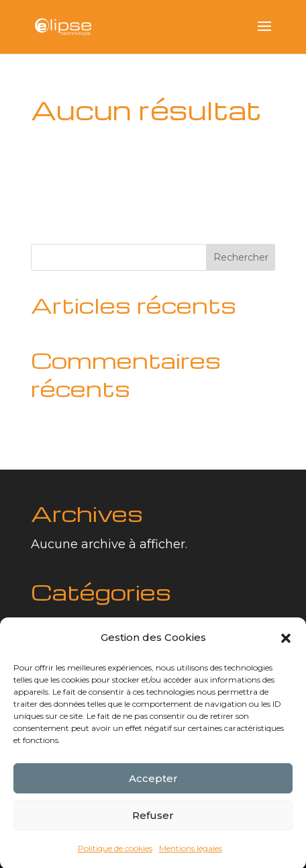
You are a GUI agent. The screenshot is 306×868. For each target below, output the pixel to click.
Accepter (153, 784)
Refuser (153, 821)
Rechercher (241, 257)
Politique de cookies (115, 854)
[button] (286, 644)
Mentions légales (191, 854)
